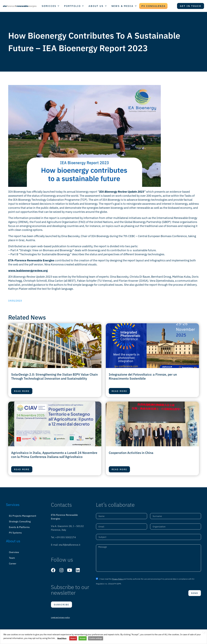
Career (13, 562)
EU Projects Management (23, 516)
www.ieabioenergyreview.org (28, 270)
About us (13, 540)
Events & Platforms (19, 527)
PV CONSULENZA (153, 6)
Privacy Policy (118, 578)
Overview (14, 551)
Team (12, 556)
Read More (62, 638)
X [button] (204, 632)
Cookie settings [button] (96, 638)
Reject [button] (73, 638)
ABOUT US (98, 6)
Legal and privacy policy (60, 617)
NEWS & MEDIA (124, 6)
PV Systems (15, 532)
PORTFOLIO (74, 6)
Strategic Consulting (20, 521)
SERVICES (51, 6)
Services (13, 505)
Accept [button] (83, 638)
